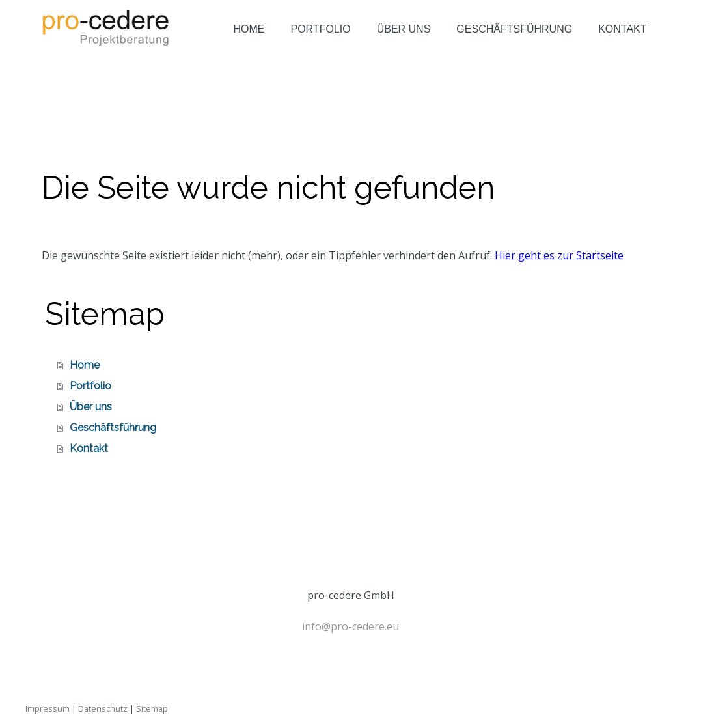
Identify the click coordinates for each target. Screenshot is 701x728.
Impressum (48, 708)
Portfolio (320, 29)
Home (249, 29)
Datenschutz (103, 708)
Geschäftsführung (514, 29)
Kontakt (622, 29)
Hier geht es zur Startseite (559, 255)
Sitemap (152, 708)
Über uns (404, 29)
